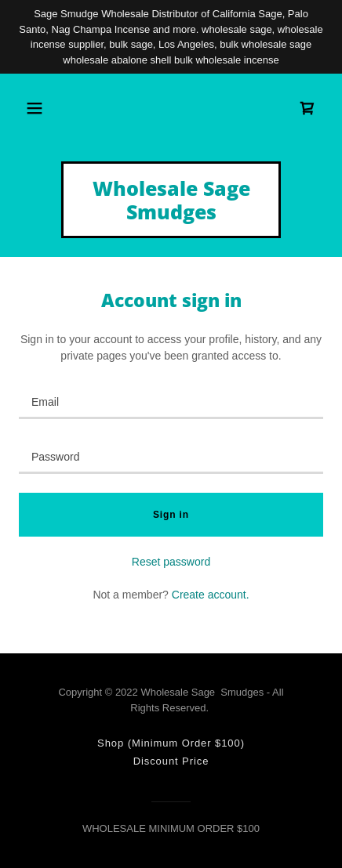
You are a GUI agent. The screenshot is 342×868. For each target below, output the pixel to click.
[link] (307, 108)
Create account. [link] (211, 595)
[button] (35, 108)
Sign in (171, 515)
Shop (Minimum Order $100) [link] (171, 743)
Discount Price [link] (171, 761)
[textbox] (171, 401)
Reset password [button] (171, 562)
